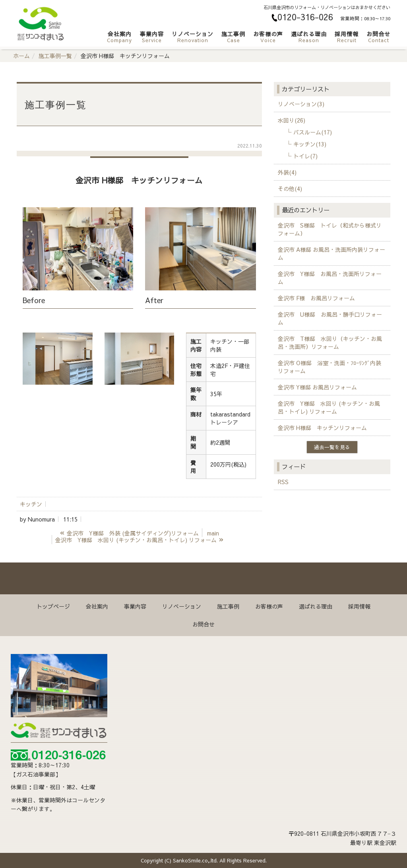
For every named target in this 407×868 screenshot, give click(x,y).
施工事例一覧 (55, 56)
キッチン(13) (310, 144)
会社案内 (119, 37)
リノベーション (193, 37)
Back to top (203, 578)
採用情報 (347, 37)
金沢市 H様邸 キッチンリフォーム (322, 428)
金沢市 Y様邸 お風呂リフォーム (317, 387)
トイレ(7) (305, 156)
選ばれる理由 (309, 37)
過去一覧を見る (332, 447)
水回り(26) (292, 120)
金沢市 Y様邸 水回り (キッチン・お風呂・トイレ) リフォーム (329, 407)
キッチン (31, 504)
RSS (283, 482)
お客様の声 (268, 37)
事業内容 (152, 37)
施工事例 (233, 37)
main (213, 533)
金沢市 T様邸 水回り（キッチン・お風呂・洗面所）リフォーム (330, 343)
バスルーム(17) (313, 132)
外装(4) (287, 172)
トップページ (53, 606)
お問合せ (378, 37)
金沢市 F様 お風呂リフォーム (316, 298)
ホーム (21, 56)
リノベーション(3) (301, 104)
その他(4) (290, 189)
